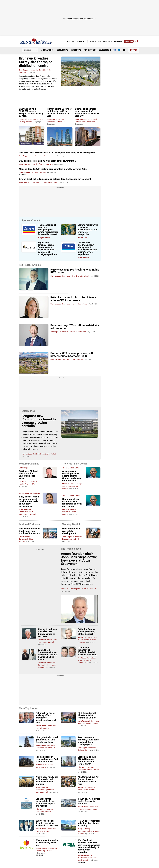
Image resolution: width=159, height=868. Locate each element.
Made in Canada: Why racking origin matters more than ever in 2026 (53, 169)
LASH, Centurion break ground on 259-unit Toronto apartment (47, 740)
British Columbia (84, 860)
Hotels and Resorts (84, 723)
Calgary (56, 182)
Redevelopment (81, 122)
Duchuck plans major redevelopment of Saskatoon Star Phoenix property (87, 112)
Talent (74, 512)
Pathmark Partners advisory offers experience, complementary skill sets (46, 718)
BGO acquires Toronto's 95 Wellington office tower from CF (48, 161)
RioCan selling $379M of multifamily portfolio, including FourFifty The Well (59, 112)
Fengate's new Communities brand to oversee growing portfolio (39, 421)
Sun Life (74, 304)
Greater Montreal (93, 770)
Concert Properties (84, 640)
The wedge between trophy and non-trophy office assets (30, 531)
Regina (43, 767)
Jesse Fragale (67, 537)
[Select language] (30, 50)
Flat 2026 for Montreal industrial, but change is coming (89, 823)
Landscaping (40, 851)
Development (105, 50)
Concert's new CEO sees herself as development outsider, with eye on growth (57, 153)
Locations (47, 50)
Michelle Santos (83, 258)
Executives (85, 589)
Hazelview (75, 276)
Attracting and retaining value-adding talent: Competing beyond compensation (72, 476)
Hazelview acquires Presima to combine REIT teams (75, 271)
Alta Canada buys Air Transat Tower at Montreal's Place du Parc (88, 780)
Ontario (54, 454)
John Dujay (54, 332)
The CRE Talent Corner (71, 468)
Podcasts (107, 41)
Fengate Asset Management (34, 431)
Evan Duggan (24, 70)
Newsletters (95, 41)
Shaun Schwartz (25, 172)
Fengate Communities (31, 434)
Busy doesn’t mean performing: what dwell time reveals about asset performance (29, 501)
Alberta (95, 723)
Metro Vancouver (50, 156)
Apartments (51, 122)
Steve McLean (56, 276)
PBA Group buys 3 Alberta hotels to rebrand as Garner (87, 715)
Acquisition (73, 332)
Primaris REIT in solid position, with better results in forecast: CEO (72, 355)
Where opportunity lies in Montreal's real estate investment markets (47, 780)
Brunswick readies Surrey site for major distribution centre (35, 62)
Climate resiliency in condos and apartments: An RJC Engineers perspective (88, 230)
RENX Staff (23, 119)
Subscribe (129, 41)
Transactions (90, 50)
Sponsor (80, 41)
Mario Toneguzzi (81, 119)
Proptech (39, 728)
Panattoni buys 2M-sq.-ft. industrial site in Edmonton (75, 327)
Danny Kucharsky (42, 787)
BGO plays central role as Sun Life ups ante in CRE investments (74, 299)
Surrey (87, 750)
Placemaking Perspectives (30, 494)
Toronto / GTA (62, 122)
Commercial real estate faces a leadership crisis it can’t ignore (72, 503)
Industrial (43, 70)
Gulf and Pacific (44, 665)
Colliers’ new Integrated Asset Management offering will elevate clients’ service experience (87, 248)
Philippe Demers (25, 509)
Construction (49, 809)
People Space (75, 589)
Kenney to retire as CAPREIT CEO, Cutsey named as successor (47, 633)
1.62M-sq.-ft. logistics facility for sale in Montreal (89, 801)
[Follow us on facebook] (116, 50)
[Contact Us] (125, 50)
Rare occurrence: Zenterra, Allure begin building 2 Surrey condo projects (88, 741)
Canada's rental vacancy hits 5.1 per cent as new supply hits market (46, 802)
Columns (118, 41)
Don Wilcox (51, 119)
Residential (76, 50)
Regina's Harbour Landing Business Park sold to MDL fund (47, 759)
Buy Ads (134, 50)
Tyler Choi (81, 767)
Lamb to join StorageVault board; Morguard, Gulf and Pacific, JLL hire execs (48, 655)
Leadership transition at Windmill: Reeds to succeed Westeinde (87, 651)
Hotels (21, 484)
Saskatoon (91, 122)
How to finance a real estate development (71, 531)
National (29, 122)
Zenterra (81, 750)
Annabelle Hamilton (85, 855)
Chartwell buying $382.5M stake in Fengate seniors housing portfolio (31, 112)
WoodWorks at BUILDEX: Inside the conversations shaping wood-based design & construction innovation (89, 846)
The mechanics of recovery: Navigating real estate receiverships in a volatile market (48, 230)
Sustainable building (85, 660)
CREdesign (23, 468)
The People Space (71, 549)
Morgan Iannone (44, 238)
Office (40, 164)
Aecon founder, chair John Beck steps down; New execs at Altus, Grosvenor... (79, 559)
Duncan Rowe (83, 238)
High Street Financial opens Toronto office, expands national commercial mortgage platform (48, 248)
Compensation (73, 486)
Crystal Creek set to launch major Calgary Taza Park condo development (55, 179)
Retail (74, 360)
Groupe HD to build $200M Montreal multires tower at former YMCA (87, 760)
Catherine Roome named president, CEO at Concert (86, 632)
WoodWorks (92, 858)
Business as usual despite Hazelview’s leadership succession (47, 823)
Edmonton (82, 332)
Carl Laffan (23, 481)
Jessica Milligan (41, 848)
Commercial (62, 50)
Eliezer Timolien (25, 537)
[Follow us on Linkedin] (121, 50)
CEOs (40, 156)
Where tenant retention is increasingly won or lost (47, 843)
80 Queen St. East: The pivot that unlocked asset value (29, 475)
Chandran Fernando (69, 484)
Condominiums (46, 182)
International (84, 276)
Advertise (70, 41)
